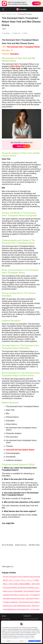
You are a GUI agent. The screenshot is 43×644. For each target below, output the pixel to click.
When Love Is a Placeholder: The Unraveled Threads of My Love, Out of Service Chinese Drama (22, 591)
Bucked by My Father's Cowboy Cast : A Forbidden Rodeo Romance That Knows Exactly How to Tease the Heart (22, 595)
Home (4, 14)
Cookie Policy (31, 637)
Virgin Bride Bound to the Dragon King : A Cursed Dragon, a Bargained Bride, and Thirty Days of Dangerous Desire (22, 609)
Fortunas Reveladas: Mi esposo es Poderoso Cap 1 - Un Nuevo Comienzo (22, 588)
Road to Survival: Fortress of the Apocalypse (21, 545)
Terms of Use (6, 619)
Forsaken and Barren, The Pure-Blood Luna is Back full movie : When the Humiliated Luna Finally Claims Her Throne (22, 602)
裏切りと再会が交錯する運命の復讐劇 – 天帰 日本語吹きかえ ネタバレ (22, 584)
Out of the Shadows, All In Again (8, 545)
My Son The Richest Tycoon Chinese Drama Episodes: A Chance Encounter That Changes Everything (22, 577)
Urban (18, 14)
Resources (11, 14)
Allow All (35, 641)
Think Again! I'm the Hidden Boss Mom (8, 567)
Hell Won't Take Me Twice (35, 545)
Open (37, 3)
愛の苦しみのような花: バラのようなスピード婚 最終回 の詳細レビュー (22, 580)
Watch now (22, 146)
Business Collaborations (31, 619)
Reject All (22, 641)
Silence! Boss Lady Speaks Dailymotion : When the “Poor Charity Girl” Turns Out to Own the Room (22, 606)
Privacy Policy (22, 637)
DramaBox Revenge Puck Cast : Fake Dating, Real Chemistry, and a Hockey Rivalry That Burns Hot (22, 598)
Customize (8, 641)
